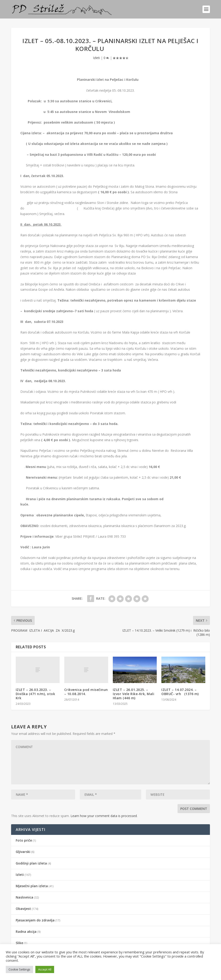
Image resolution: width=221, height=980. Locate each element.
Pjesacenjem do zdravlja (35, 920)
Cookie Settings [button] (19, 969)
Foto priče (24, 840)
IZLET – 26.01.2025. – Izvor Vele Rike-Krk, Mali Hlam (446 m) (134, 694)
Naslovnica (25, 897)
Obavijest (23, 909)
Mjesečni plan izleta (32, 886)
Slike (19, 943)
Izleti (96, 58)
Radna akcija (26, 932)
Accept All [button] (45, 969)
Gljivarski (23, 852)
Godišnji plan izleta (31, 863)
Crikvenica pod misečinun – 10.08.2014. (86, 692)
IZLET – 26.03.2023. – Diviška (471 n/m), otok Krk (35, 694)
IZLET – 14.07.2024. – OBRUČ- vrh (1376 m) (180, 692)
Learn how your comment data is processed (104, 816)
